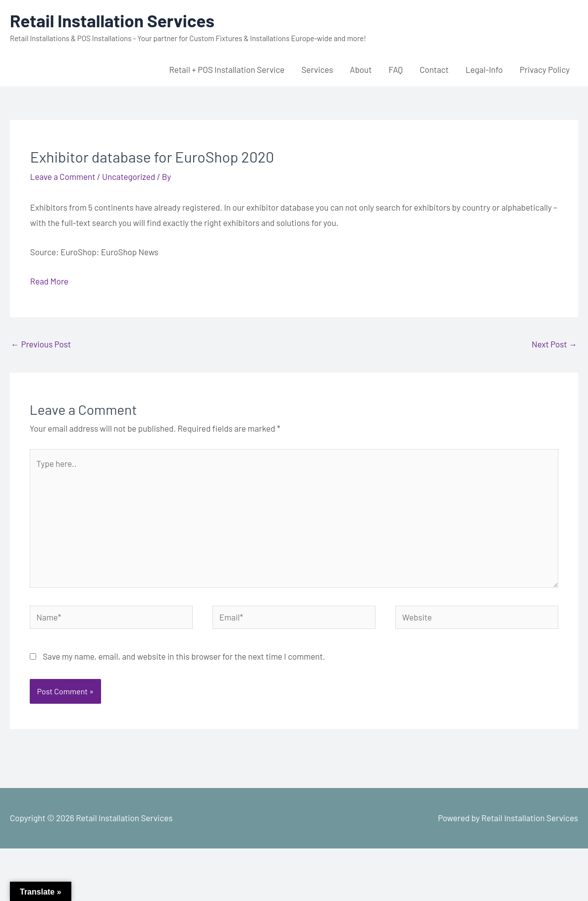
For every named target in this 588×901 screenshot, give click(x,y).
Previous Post (41, 344)
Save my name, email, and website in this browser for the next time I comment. (184, 656)
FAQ (396, 69)
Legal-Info (484, 69)
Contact (434, 69)
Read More (49, 281)
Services (317, 69)
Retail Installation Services (112, 20)
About (361, 69)
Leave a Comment (63, 176)
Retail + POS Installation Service (227, 69)
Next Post (554, 344)
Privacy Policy (545, 69)
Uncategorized (129, 176)
